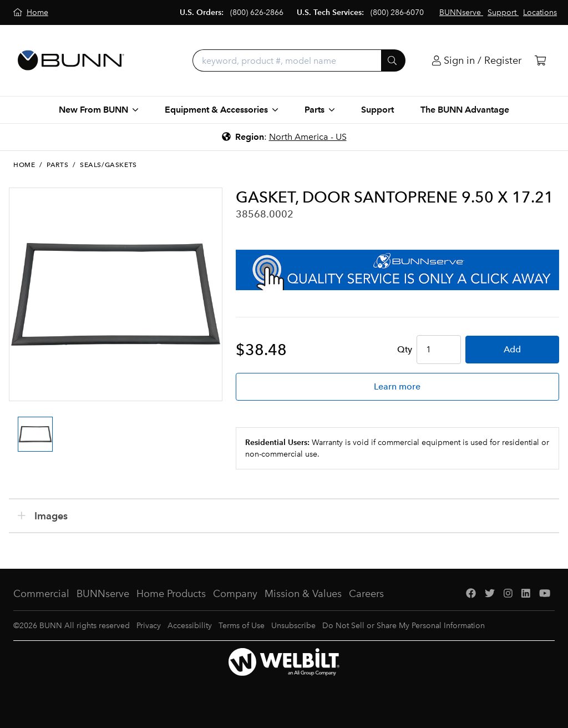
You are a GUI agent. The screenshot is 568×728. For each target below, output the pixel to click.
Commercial (41, 594)
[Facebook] (471, 594)
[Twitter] (490, 594)
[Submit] (393, 60)
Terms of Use (242, 626)
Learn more (397, 386)
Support (377, 110)
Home (24, 165)
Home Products (171, 594)
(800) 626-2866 (257, 12)
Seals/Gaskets (108, 165)
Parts (57, 165)
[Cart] (540, 61)
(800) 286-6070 (397, 12)
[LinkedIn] (526, 594)
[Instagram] (508, 594)
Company (235, 594)
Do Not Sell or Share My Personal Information (404, 626)
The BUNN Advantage (465, 110)
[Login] (477, 61)
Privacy (149, 626)
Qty (405, 349)
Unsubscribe (293, 626)
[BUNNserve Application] (397, 270)
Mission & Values (303, 594)
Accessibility (190, 626)
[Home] (31, 12)
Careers (366, 594)
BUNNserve (103, 594)
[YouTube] (545, 594)
